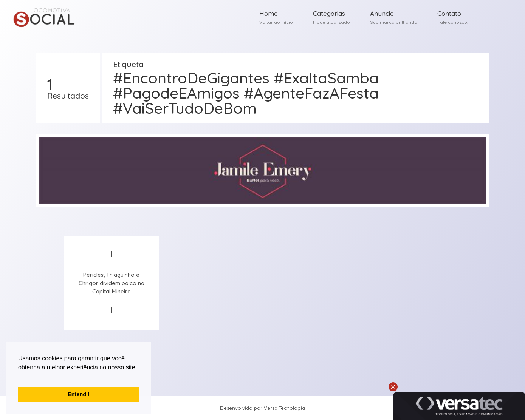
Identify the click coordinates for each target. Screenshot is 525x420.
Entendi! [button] (79, 394)
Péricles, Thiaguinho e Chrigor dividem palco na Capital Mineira (112, 283)
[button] (19, 377)
